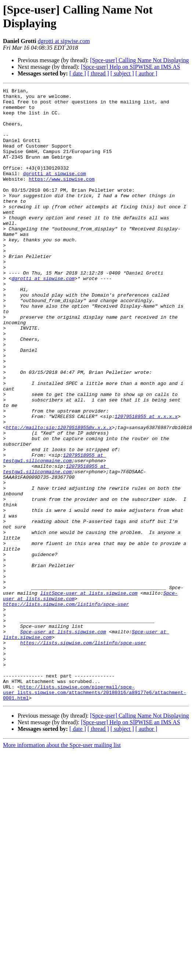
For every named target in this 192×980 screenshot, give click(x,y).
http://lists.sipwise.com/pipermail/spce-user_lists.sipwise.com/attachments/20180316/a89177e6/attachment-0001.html (95, 807)
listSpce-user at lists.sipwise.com (89, 688)
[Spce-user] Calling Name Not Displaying (139, 60)
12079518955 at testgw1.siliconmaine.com (55, 526)
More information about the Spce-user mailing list (62, 861)
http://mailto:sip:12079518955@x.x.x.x (59, 489)
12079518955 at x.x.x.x (146, 476)
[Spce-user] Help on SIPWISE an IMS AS (130, 67)
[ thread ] (98, 73)
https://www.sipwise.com (61, 198)
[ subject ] (122, 73)
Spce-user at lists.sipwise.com (63, 734)
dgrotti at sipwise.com (64, 41)
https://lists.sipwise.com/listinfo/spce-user (83, 747)
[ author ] (146, 73)
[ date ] (78, 73)
